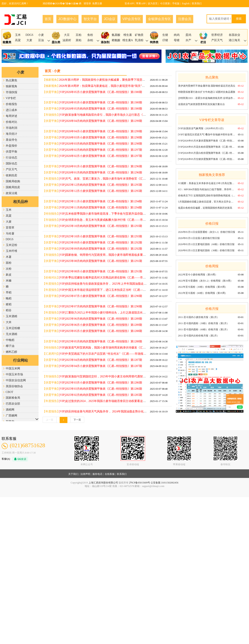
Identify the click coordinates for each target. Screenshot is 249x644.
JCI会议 (110, 19)
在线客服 (110, 474)
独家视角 (11, 86)
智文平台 (90, 19)
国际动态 (11, 164)
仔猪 (165, 40)
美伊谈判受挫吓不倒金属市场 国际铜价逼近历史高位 (207, 86)
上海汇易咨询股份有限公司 (103, 483)
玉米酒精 (11, 316)
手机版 (176, 3)
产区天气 (217, 40)
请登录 (87, 3)
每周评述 (11, 116)
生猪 (165, 35)
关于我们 (73, 474)
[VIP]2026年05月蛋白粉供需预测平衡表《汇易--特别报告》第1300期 (207, 153)
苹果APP (141, 3)
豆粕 (78, 35)
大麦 (29, 40)
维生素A (128, 40)
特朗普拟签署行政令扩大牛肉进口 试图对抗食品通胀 (207, 92)
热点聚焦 (11, 80)
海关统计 (11, 134)
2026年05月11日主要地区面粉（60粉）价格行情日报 (206, 244)
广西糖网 (11, 416)
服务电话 (97, 474)
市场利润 (11, 128)
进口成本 (11, 110)
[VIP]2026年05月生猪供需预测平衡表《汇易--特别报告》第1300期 (207, 159)
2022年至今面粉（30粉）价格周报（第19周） (203, 287)
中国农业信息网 (16, 380)
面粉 (9, 263)
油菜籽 (67, 40)
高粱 (18, 40)
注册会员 (185, 19)
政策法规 (11, 193)
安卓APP (129, 3)
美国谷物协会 (14, 386)
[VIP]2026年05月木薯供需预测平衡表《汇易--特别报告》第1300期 (207, 141)
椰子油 (10, 346)
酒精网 (10, 410)
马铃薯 (10, 234)
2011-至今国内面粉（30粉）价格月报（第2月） (204, 323)
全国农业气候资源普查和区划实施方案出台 (201, 104)
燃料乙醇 (11, 352)
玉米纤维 (11, 251)
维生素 (128, 35)
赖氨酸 (116, 40)
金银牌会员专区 (159, 19)
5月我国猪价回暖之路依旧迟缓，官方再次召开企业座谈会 (207, 202)
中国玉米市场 (14, 374)
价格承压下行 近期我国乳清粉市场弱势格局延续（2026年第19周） (207, 196)
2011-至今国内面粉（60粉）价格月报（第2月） (204, 329)
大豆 (67, 35)
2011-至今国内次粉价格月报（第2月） (199, 336)
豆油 (41, 40)
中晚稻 (10, 340)
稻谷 (9, 310)
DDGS (29, 35)
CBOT (10, 392)
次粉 (9, 269)
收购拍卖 (11, 175)
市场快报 (11, 92)
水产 (188, 40)
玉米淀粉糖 (13, 328)
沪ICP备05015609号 (140, 483)
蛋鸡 (188, 35)
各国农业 (234, 35)
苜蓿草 (10, 228)
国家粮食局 (13, 398)
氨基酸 (116, 35)
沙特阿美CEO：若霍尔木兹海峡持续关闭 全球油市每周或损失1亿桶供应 (207, 98)
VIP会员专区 (132, 19)
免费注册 (97, 3)
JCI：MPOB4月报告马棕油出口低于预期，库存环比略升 (207, 189)
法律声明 (85, 474)
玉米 (18, 35)
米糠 (9, 281)
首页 (48, 19)
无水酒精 (11, 334)
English (186, 3)
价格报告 (11, 104)
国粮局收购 (13, 181)
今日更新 (165, 3)
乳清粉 (139, 40)
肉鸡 (177, 35)
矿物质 (139, 35)
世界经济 (217, 35)
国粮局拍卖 (13, 187)
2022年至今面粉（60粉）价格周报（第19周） (203, 293)
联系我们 (197, 3)
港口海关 (234, 40)
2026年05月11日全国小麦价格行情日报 (199, 238)
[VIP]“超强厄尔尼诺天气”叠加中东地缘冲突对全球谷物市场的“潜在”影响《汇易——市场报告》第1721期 (207, 135)
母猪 (177, 40)
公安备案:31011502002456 (164, 483)
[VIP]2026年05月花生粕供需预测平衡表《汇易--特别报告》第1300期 (207, 147)
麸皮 (9, 275)
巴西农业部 (13, 404)
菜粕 (78, 40)
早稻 (9, 293)
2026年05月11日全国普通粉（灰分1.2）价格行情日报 (207, 232)
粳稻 (9, 304)
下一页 (77, 420)
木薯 (9, 257)
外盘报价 (11, 146)
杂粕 (90, 40)
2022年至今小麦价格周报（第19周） (198, 275)
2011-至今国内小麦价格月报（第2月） (199, 317)
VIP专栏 (11, 98)
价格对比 (11, 122)
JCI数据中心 (67, 19)
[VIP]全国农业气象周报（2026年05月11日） (202, 128)
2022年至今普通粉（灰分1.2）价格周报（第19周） (205, 281)
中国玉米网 (13, 368)
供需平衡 (11, 152)
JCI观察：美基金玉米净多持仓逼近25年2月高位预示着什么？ (207, 183)
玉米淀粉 (11, 245)
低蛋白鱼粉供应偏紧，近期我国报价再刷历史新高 (205, 208)
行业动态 (11, 158)
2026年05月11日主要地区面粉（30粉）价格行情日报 (206, 250)
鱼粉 (90, 35)
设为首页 (153, 3)
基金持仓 (11, 140)
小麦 (41, 35)
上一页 (50, 420)
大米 (9, 322)
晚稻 (9, 298)
